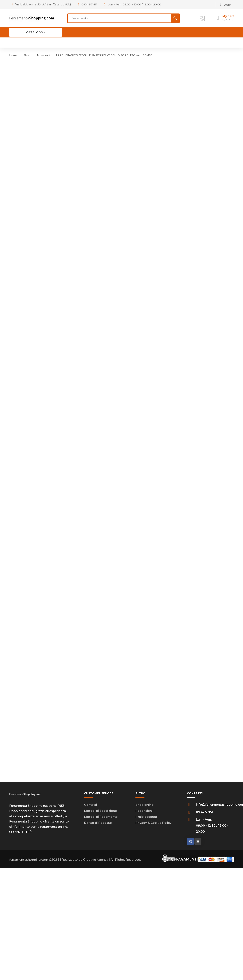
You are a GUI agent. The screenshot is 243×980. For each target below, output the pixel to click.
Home (13, 55)
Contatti (90, 843)
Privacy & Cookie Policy (153, 861)
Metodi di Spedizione (101, 849)
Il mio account (146, 855)
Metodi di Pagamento (101, 855)
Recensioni (144, 849)
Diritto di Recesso (98, 861)
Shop (27, 55)
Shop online (145, 843)
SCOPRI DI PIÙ (20, 870)
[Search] (175, 18)
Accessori (43, 55)
